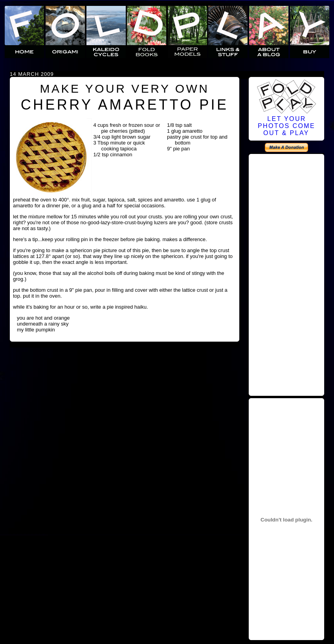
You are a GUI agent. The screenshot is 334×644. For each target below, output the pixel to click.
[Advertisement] (286, 275)
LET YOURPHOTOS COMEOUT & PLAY (286, 126)
